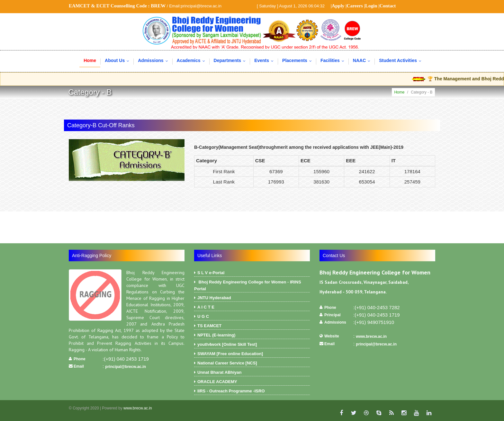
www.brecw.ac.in (371, 336)
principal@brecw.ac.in (126, 367)
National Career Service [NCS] (252, 364)
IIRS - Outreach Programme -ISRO (252, 392)
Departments (231, 60)
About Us (118, 60)
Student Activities (402, 60)
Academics (192, 60)
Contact (388, 6)
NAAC (363, 60)
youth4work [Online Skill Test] (252, 345)
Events (265, 60)
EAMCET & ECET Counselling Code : (117, 6)
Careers (355, 6)
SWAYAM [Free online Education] (252, 354)
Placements (298, 60)
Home (90, 60)
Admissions (154, 60)
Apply (338, 6)
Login (371, 6)
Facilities (334, 60)
